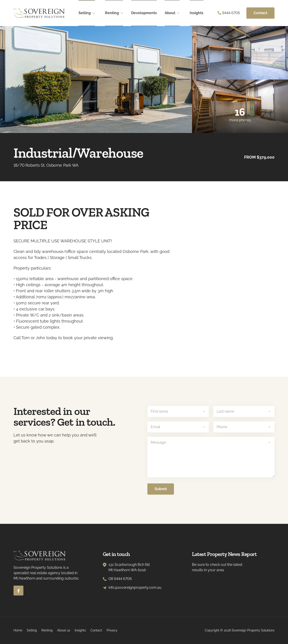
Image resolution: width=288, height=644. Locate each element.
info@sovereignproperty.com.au (135, 588)
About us (64, 630)
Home (18, 630)
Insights (197, 13)
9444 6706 (229, 13)
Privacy (112, 630)
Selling (85, 13)
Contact (260, 13)
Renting (112, 13)
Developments (144, 13)
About (170, 13)
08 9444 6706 (120, 579)
